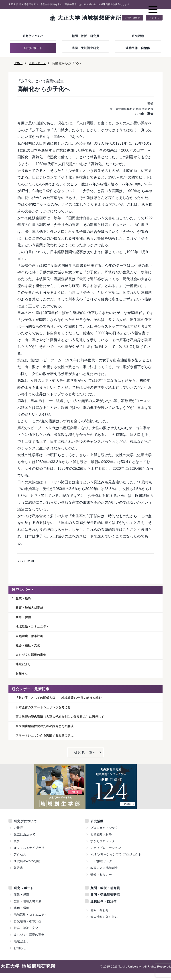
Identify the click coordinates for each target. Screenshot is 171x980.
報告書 (18, 875)
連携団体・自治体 (138, 48)
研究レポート (33, 48)
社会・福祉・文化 (30, 648)
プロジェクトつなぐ (104, 835)
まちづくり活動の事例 (33, 658)
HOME (19, 63)
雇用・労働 (24, 618)
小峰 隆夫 (144, 114)
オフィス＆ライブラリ (29, 855)
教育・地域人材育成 (31, 608)
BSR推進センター (103, 868)
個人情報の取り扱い (104, 924)
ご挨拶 (18, 835)
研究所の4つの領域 (27, 868)
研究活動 (138, 36)
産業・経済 (24, 599)
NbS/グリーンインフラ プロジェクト (116, 862)
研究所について (33, 36)
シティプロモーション (106, 855)
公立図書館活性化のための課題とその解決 (49, 733)
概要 (17, 848)
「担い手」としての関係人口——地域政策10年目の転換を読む (65, 703)
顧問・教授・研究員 (85, 36)
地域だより (24, 668)
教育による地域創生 (104, 875)
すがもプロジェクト (104, 848)
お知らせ (23, 678)
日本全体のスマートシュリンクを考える (47, 713)
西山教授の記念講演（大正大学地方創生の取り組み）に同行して (67, 723)
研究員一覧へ (85, 760)
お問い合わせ (133, 18)
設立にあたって (25, 842)
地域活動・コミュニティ (35, 628)
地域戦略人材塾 (101, 842)
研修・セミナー (101, 882)
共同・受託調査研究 (85, 48)
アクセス (154, 18)
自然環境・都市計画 (31, 638)
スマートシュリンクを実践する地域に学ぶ (49, 742)
